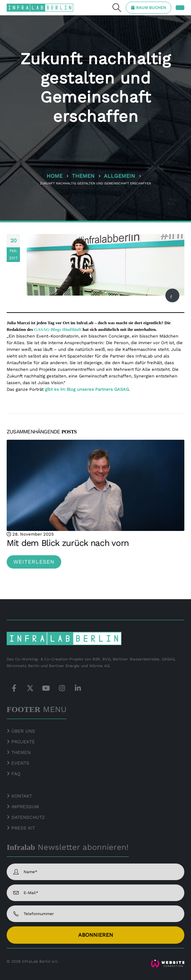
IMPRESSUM (25, 807)
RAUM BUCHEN (151, 8)
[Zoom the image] (168, 962)
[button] (117, 8)
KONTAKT (22, 796)
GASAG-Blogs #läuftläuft (58, 329)
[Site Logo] (40, 7)
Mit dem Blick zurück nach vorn (68, 543)
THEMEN (21, 752)
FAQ (16, 774)
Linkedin (78, 688)
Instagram (62, 688)
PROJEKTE (22, 742)
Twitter (30, 688)
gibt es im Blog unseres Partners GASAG (87, 389)
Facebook (171, 297)
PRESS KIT (23, 828)
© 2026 (14, 961)
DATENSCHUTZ (28, 817)
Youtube (46, 688)
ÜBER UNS (23, 731)
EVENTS (20, 763)
